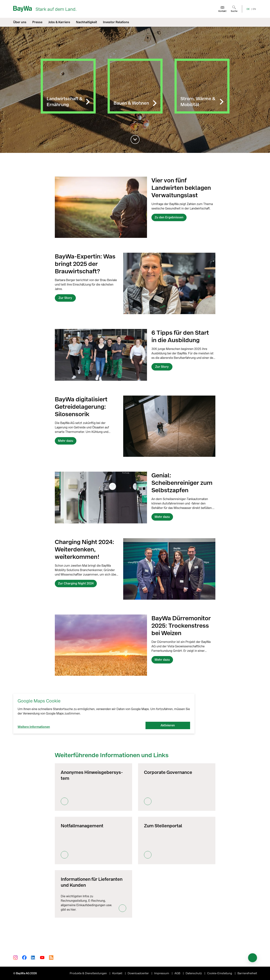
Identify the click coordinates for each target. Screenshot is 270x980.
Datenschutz (194, 973)
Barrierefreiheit (247, 973)
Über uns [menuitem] (20, 22)
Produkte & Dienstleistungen (89, 973)
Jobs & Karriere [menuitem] (59, 22)
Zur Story (65, 298)
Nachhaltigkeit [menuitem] (87, 22)
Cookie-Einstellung (220, 973)
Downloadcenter (139, 973)
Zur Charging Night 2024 (76, 583)
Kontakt (118, 973)
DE (248, 9)
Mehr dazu (66, 441)
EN (254, 9)
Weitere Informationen (34, 727)
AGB (178, 973)
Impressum (162, 973)
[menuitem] (222, 9)
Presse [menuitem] (37, 22)
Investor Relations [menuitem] (116, 22)
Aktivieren (168, 725)
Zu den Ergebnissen (169, 217)
